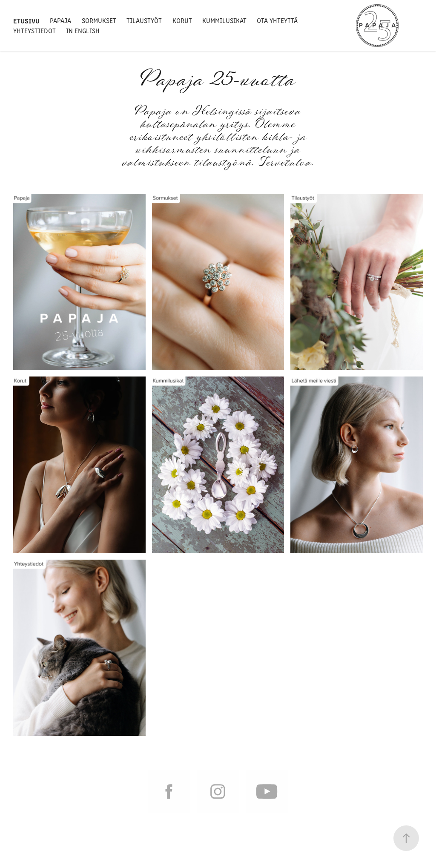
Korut (182, 20)
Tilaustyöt (144, 20)
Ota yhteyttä (277, 20)
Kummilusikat (224, 20)
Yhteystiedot (34, 30)
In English (83, 30)
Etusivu (26, 20)
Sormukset (99, 20)
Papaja (60, 20)
